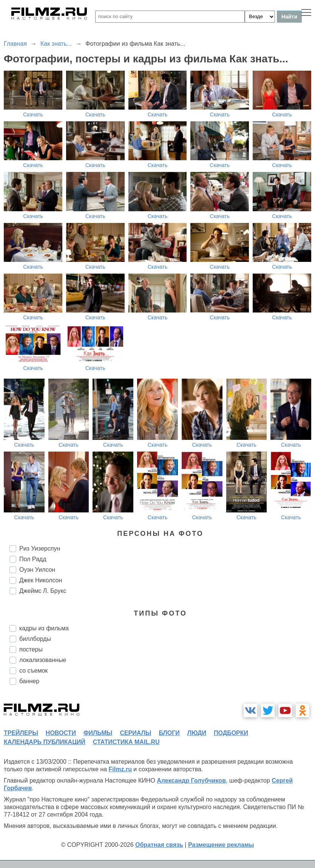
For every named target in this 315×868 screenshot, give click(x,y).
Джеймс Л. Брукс (43, 591)
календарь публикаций (45, 742)
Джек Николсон (41, 580)
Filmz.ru (120, 769)
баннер (29, 681)
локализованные (43, 660)
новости (61, 733)
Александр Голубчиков (191, 781)
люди (197, 733)
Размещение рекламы (221, 845)
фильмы (98, 733)
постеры (31, 649)
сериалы (135, 733)
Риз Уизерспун (40, 548)
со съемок (33, 671)
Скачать (33, 114)
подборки (231, 733)
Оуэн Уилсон (37, 570)
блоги (169, 733)
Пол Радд (33, 559)
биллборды (35, 639)
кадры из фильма (44, 628)
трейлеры (21, 733)
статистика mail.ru (126, 742)
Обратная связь (159, 845)
